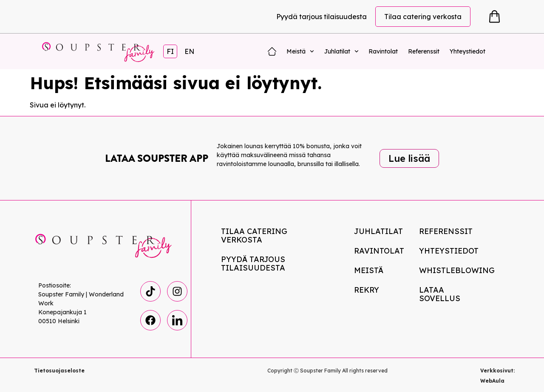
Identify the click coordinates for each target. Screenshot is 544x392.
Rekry (367, 290)
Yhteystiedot (467, 51)
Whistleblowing (454, 270)
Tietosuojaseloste (59, 371)
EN (189, 51)
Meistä (300, 51)
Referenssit (424, 51)
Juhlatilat (341, 51)
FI (170, 51)
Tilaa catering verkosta (423, 17)
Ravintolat (383, 51)
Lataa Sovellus (440, 294)
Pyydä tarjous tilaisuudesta (322, 17)
